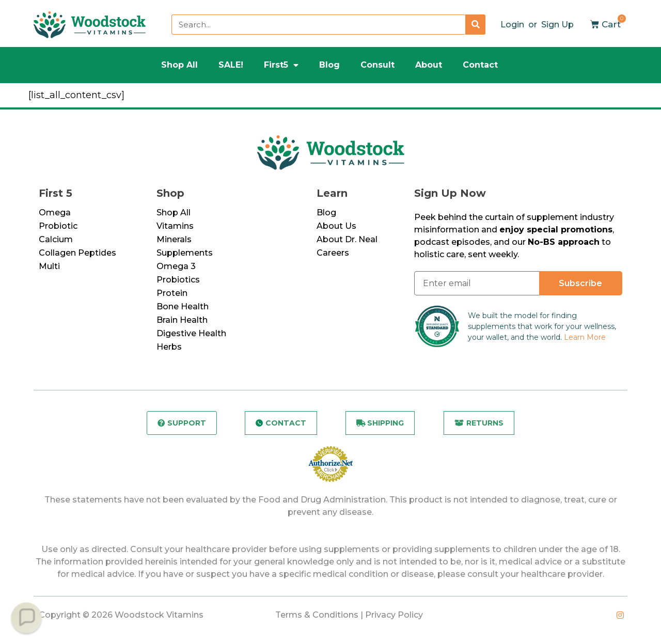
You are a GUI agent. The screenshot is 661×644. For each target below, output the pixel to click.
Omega (55, 213)
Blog (329, 65)
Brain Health (182, 320)
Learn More (585, 337)
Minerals (174, 239)
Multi (49, 266)
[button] (26, 617)
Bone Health (183, 307)
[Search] (475, 25)
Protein (172, 293)
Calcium (56, 239)
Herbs (169, 347)
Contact (480, 65)
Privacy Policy (394, 615)
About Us (336, 226)
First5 (281, 65)
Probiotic (58, 226)
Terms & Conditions (317, 615)
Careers (333, 253)
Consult (377, 65)
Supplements (185, 253)
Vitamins (175, 226)
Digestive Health (191, 333)
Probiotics (178, 280)
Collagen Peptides (77, 253)
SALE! (231, 65)
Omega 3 (176, 266)
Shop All (179, 65)
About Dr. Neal (347, 239)
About (429, 65)
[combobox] (318, 25)
